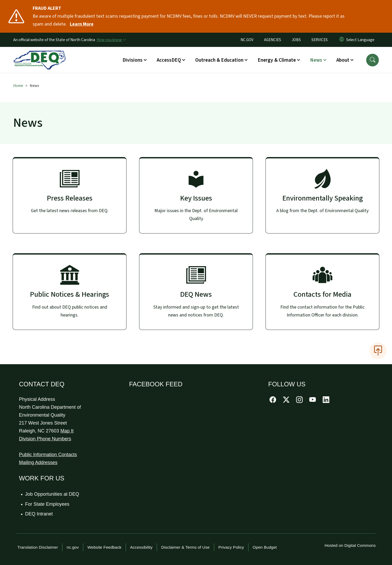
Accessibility (141, 547)
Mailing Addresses (38, 462)
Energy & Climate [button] (277, 60)
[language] (361, 40)
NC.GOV (247, 40)
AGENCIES (273, 40)
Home (18, 86)
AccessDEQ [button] (169, 60)
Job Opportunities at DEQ (52, 494)
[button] (373, 60)
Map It (67, 431)
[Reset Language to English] (342, 40)
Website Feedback (104, 547)
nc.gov (73, 547)
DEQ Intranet (39, 514)
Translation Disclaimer (38, 547)
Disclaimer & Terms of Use (185, 547)
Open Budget (265, 547)
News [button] (316, 60)
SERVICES (320, 40)
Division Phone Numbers (45, 439)
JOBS (296, 40)
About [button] (343, 60)
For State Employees (47, 504)
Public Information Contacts (48, 455)
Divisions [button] (133, 60)
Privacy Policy (231, 547)
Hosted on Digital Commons (350, 545)
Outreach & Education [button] (219, 60)
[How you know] (111, 40)
